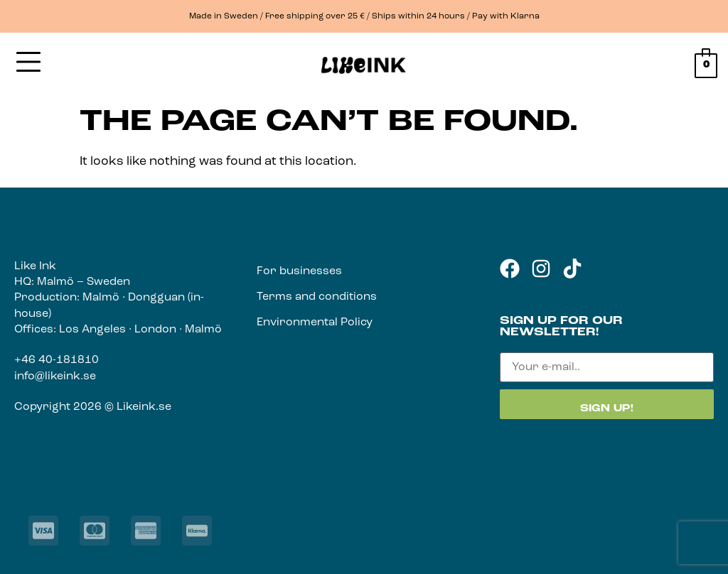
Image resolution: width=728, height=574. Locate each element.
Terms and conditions (317, 297)
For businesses (299, 271)
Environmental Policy (315, 323)
